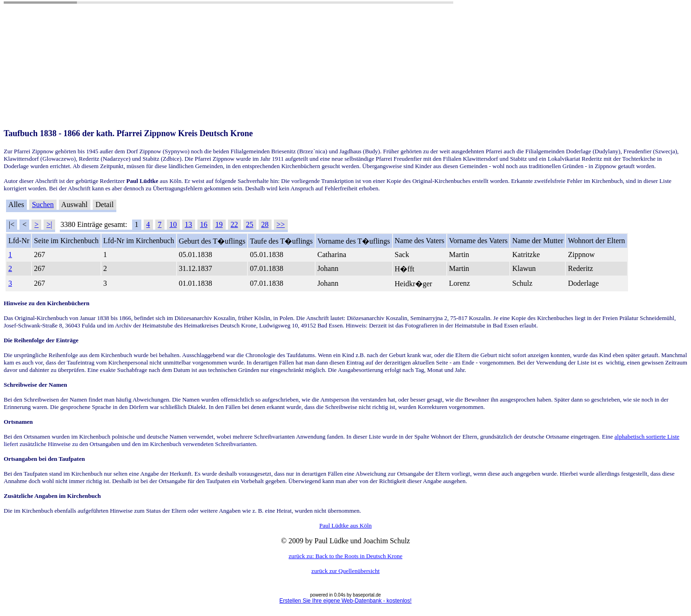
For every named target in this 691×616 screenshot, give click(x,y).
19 (219, 224)
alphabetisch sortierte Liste (647, 437)
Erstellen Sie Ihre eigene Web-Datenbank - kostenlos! (345, 601)
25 (250, 224)
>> (281, 224)
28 (265, 224)
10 (173, 224)
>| (49, 224)
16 (204, 224)
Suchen (43, 204)
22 (235, 224)
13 (189, 224)
